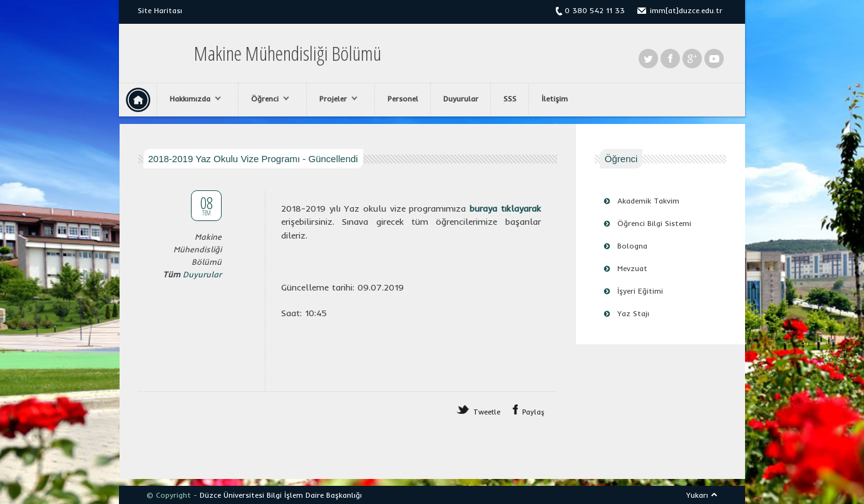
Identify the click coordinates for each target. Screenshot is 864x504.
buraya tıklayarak (505, 208)
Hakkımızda (192, 99)
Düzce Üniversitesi (232, 495)
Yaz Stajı (633, 313)
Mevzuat (632, 268)
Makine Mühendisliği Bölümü (288, 53)
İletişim (555, 99)
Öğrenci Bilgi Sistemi (654, 223)
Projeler (335, 99)
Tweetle (487, 412)
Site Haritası (160, 10)
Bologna (632, 246)
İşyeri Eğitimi (640, 291)
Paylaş (533, 412)
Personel (403, 99)
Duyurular (461, 99)
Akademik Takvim (648, 201)
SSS (510, 99)
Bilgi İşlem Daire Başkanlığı (314, 495)
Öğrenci (267, 99)
